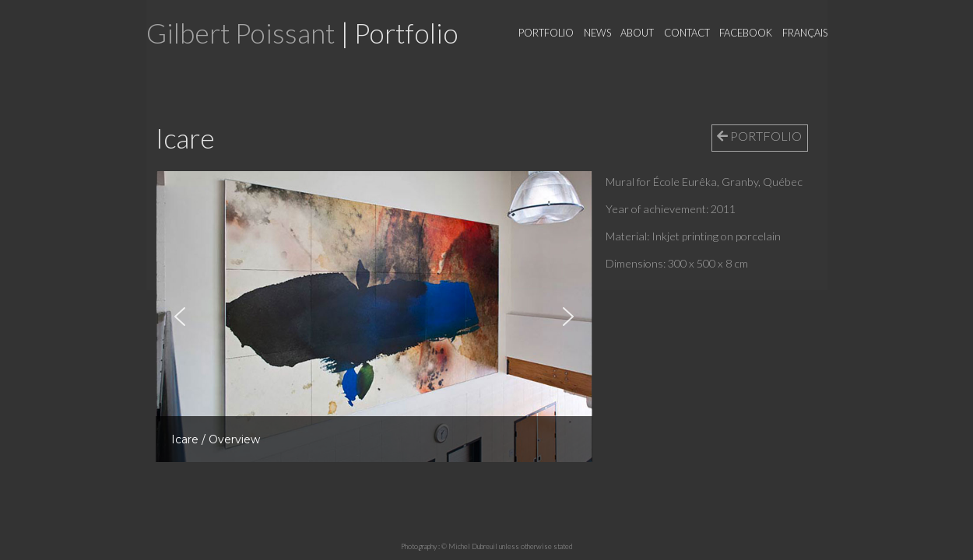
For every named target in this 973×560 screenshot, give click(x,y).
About (637, 33)
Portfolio (546, 33)
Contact (687, 33)
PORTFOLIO (759, 136)
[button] (180, 317)
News (597, 33)
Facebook (746, 33)
